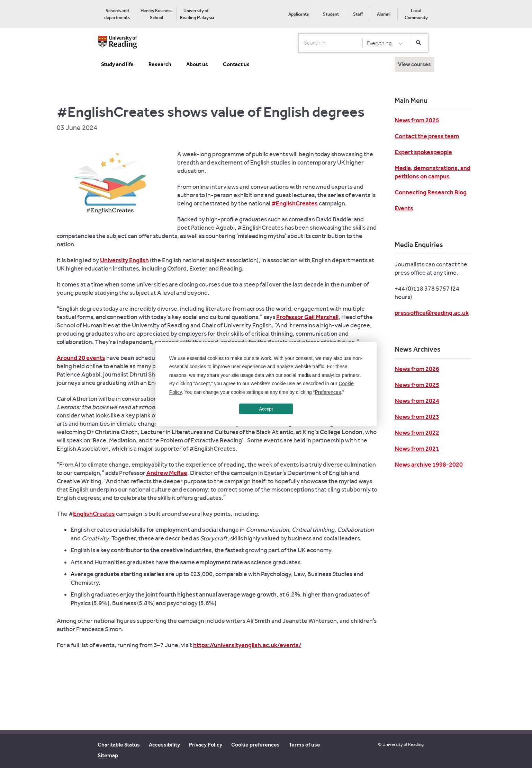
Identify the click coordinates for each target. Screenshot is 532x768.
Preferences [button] (328, 392)
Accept (266, 409)
